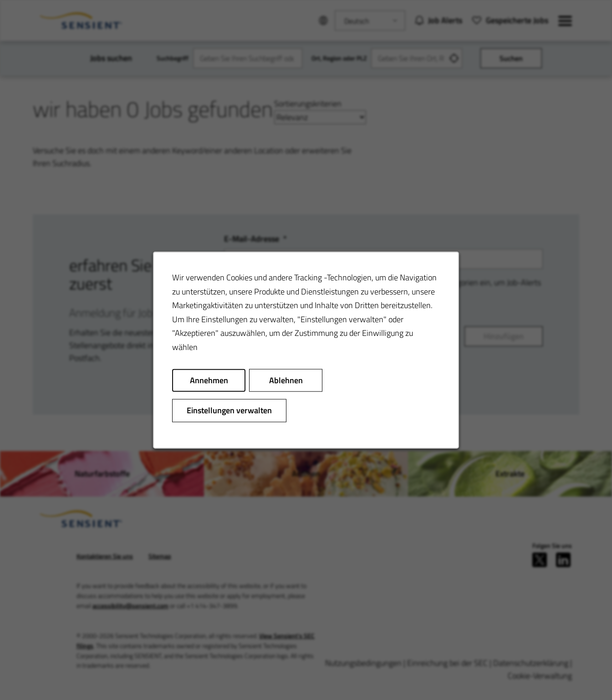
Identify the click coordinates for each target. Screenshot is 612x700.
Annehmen (209, 380)
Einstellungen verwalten (229, 410)
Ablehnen (286, 380)
